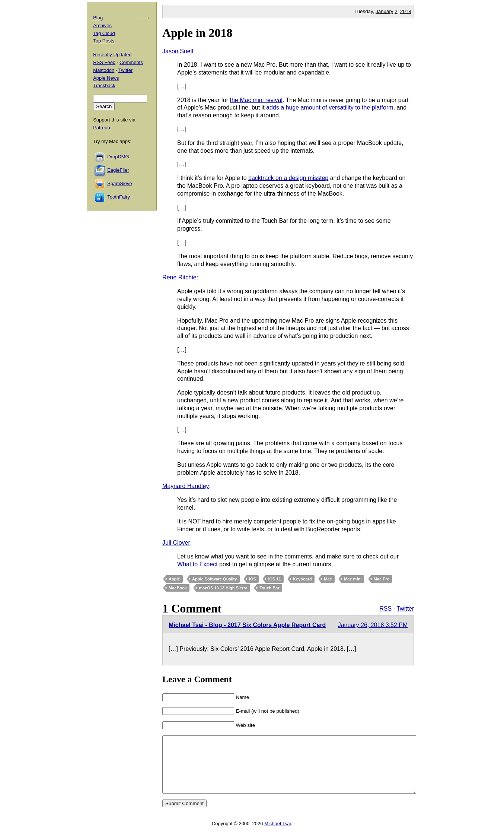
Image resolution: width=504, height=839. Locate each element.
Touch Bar (269, 588)
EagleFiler (118, 170)
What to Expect (197, 564)
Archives (102, 26)
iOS (253, 579)
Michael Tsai (277, 835)
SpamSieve (119, 183)
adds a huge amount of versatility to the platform (330, 107)
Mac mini (353, 579)
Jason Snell (178, 51)
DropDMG (118, 157)
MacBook (178, 588)
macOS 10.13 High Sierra (223, 588)
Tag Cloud (104, 33)
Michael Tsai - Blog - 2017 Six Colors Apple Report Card (247, 625)
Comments (131, 62)
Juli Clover (176, 543)
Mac (328, 579)
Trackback (104, 86)
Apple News (106, 78)
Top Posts (104, 41)
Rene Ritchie (179, 277)
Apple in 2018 (197, 33)
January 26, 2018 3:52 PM (373, 625)
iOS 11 (274, 579)
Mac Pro (382, 579)
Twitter (405, 609)
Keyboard (302, 579)
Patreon (102, 128)
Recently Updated (112, 55)
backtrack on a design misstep (288, 178)
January (384, 11)
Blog (98, 18)
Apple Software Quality (214, 579)
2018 (406, 11)
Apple (174, 579)
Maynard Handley (186, 486)
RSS (385, 609)
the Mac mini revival (256, 100)
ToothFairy (119, 197)
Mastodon (104, 70)
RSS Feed (104, 62)
